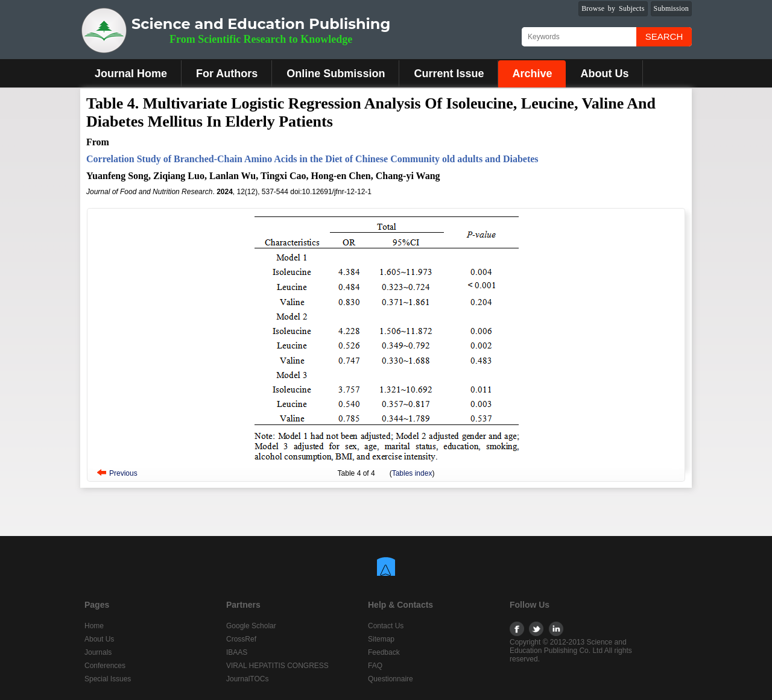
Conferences (105, 666)
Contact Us (386, 626)
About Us (604, 74)
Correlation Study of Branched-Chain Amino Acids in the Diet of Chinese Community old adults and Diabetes (312, 159)
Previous (123, 473)
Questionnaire (391, 679)
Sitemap (381, 639)
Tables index (412, 473)
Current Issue (449, 74)
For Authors (227, 74)
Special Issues (108, 679)
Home (94, 626)
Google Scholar (251, 626)
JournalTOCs (247, 679)
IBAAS (237, 652)
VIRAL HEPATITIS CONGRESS (277, 666)
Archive (532, 74)
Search (664, 36)
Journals (98, 652)
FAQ (375, 666)
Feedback (384, 652)
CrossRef (241, 639)
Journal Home (131, 74)
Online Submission (336, 74)
